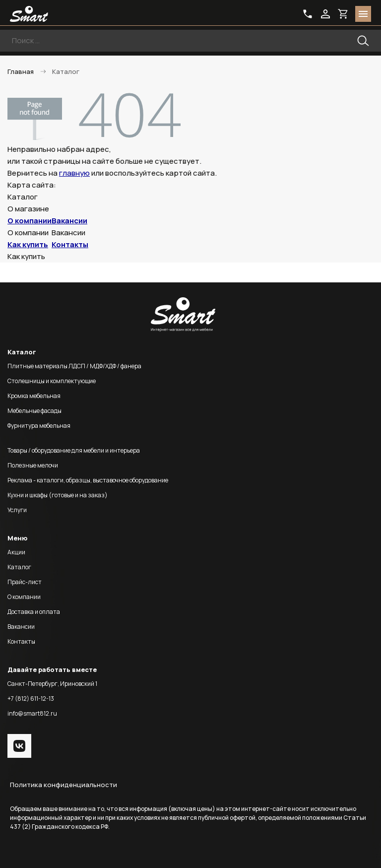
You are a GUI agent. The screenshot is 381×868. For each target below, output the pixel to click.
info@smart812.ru (32, 713)
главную (74, 173)
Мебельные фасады (34, 411)
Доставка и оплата (34, 612)
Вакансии (69, 221)
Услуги (17, 510)
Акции (16, 552)
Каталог (19, 567)
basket (343, 14)
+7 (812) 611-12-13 (31, 699)
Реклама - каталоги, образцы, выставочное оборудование (88, 480)
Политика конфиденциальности (63, 785)
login (325, 14)
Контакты (70, 244)
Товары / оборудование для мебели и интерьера (74, 450)
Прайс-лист (25, 582)
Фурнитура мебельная (39, 426)
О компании (30, 221)
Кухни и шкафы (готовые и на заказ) (58, 495)
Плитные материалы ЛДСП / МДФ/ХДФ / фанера (74, 366)
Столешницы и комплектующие (52, 381)
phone (308, 14)
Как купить (28, 244)
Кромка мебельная (34, 396)
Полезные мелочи (33, 465)
